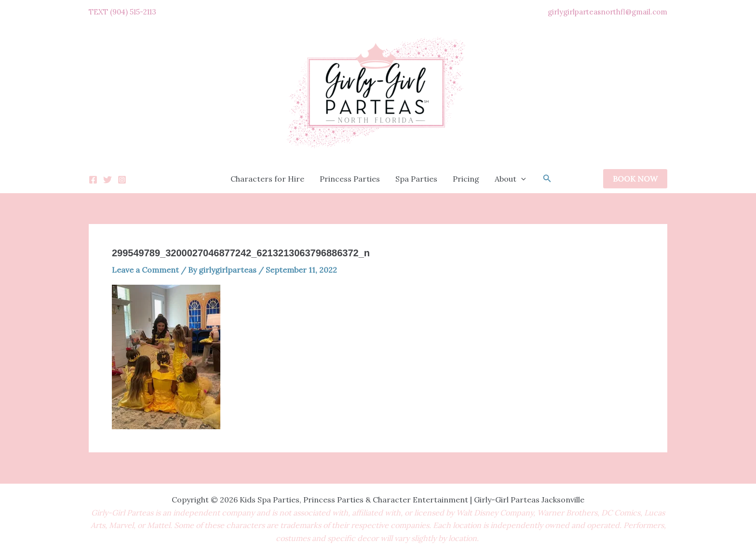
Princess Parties (350, 179)
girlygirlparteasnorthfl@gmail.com (607, 12)
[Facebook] (93, 180)
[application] (521, 179)
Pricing (466, 179)
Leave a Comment (145, 270)
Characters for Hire (267, 179)
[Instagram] (122, 180)
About (510, 179)
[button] (547, 179)
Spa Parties (416, 179)
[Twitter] (108, 180)
